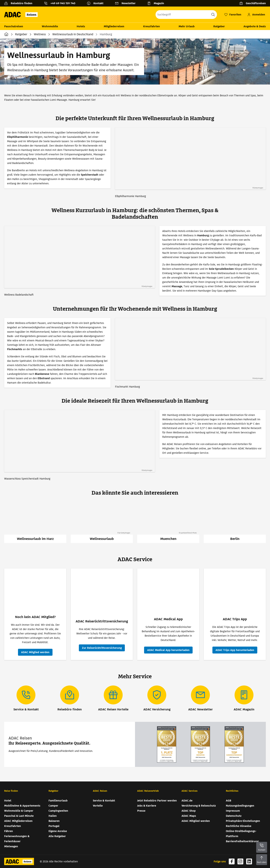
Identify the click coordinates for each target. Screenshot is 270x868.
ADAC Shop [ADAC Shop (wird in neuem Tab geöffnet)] (189, 811)
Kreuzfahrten (152, 26)
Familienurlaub (58, 801)
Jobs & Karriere (147, 806)
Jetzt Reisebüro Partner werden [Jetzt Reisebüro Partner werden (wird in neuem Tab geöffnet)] (157, 801)
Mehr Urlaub (187, 26)
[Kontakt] (97, 3)
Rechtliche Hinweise (239, 826)
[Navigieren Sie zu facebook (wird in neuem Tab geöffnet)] (232, 861)
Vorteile (98, 806)
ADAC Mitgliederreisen (18, 821)
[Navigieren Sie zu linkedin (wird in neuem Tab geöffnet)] (249, 861)
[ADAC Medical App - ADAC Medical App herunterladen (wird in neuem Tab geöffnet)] (168, 650)
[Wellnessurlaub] (102, 522)
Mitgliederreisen (114, 26)
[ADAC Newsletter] (201, 699)
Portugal (54, 826)
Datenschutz (234, 816)
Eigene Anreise (58, 831)
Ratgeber (219, 26)
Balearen (54, 821)
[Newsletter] (127, 3)
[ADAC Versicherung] (157, 699)
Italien (53, 816)
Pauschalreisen (14, 26)
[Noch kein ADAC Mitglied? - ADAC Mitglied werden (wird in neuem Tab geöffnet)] (35, 652)
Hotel (8, 801)
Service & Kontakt (104, 801)
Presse (141, 811)
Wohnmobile (50, 26)
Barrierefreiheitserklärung (242, 841)
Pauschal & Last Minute (19, 816)
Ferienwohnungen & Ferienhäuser (17, 839)
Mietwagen (11, 846)
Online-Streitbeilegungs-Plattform (241, 834)
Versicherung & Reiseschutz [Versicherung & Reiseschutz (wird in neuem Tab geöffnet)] (199, 806)
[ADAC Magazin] (244, 699)
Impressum (233, 811)
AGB (228, 801)
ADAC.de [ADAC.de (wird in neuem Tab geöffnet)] (187, 801)
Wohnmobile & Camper (19, 811)
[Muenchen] (168, 522)
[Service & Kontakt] (26, 699)
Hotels (81, 26)
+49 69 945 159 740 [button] (63, 3)
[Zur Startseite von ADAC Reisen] (22, 15)
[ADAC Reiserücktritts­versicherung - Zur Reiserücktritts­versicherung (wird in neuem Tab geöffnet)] (102, 648)
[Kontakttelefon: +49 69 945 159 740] (61, 3)
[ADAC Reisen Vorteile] (113, 699)
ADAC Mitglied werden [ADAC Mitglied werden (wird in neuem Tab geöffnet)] (196, 821)
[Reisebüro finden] (20, 3)
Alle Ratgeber (57, 836)
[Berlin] (235, 522)
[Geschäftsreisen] (253, 3)
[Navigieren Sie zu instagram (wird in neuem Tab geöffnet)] (240, 861)
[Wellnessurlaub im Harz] (35, 522)
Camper (53, 806)
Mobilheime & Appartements (22, 806)
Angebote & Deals (255, 26)
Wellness (40, 34)
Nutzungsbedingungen (240, 806)
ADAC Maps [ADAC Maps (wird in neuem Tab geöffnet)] (189, 816)
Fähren (9, 831)
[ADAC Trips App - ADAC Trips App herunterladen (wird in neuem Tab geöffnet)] (235, 650)
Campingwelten (58, 811)
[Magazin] (157, 3)
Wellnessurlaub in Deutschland (73, 34)
